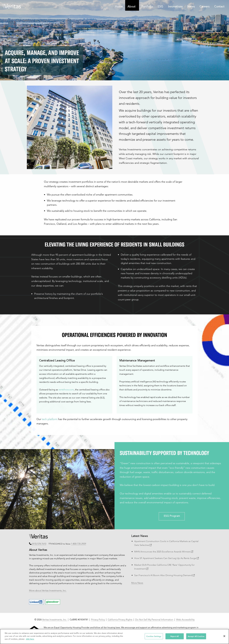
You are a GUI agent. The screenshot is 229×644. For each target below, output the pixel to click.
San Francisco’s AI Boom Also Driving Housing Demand (165, 575)
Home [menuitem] (119, 7)
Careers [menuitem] (205, 7)
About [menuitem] (132, 7)
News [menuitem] (191, 7)
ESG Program (172, 516)
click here (30, 639)
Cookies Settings (154, 636)
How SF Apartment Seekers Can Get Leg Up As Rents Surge (167, 558)
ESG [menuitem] (160, 7)
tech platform (50, 419)
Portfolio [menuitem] (147, 7)
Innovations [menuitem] (175, 7)
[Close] (224, 636)
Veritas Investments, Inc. (54, 620)
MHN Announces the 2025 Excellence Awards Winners (164, 552)
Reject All (175, 636)
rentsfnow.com (66, 390)
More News (137, 583)
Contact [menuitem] (219, 7)
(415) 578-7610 (39, 544)
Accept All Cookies (196, 636)
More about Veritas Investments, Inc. (48, 590)
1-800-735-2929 (78, 544)
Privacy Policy (98, 620)
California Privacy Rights (120, 620)
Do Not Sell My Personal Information (154, 620)
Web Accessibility (185, 620)
